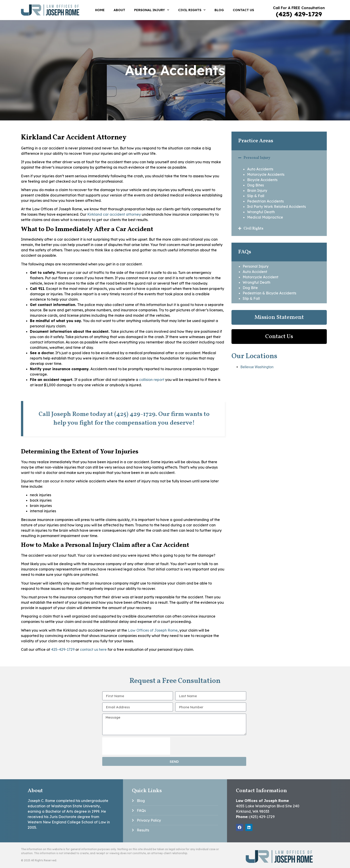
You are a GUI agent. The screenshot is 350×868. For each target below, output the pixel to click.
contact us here (93, 649)
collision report (152, 380)
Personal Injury (152, 10)
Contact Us (243, 10)
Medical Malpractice (265, 217)
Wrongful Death (261, 212)
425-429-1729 (63, 649)
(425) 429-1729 (299, 14)
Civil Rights (192, 10)
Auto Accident (255, 272)
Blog (219, 10)
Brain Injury (257, 190)
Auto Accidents (260, 169)
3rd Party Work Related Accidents (276, 207)
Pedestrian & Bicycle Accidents (269, 293)
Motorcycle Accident (260, 277)
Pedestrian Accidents (265, 201)
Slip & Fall (256, 196)
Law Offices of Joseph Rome (153, 630)
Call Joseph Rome (64, 414)
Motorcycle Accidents (266, 174)
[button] (279, 158)
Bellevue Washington (257, 367)
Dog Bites (255, 185)
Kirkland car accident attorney (114, 214)
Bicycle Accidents (262, 180)
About (119, 10)
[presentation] (136, 746)
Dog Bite (250, 288)
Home (100, 10)
